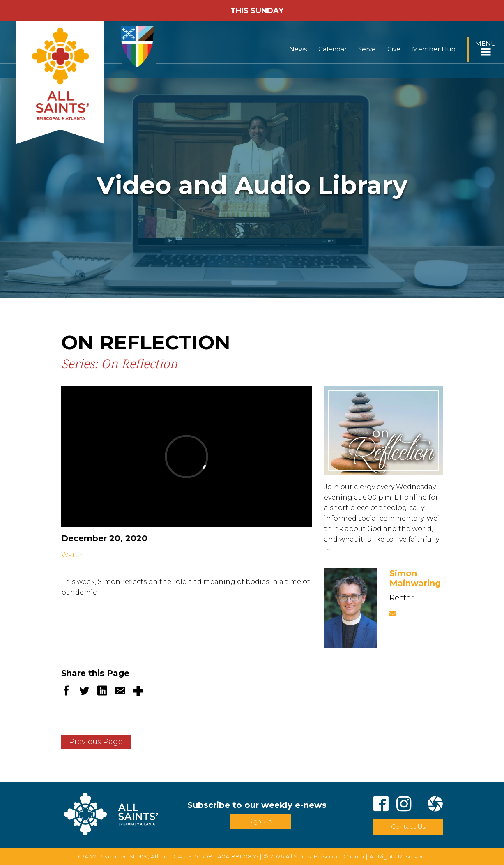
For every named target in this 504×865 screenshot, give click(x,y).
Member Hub (434, 49)
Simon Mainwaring (415, 578)
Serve (367, 49)
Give (394, 49)
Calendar (333, 49)
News (298, 49)
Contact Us (408, 827)
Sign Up (260, 821)
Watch (72, 555)
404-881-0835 (238, 856)
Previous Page (96, 742)
